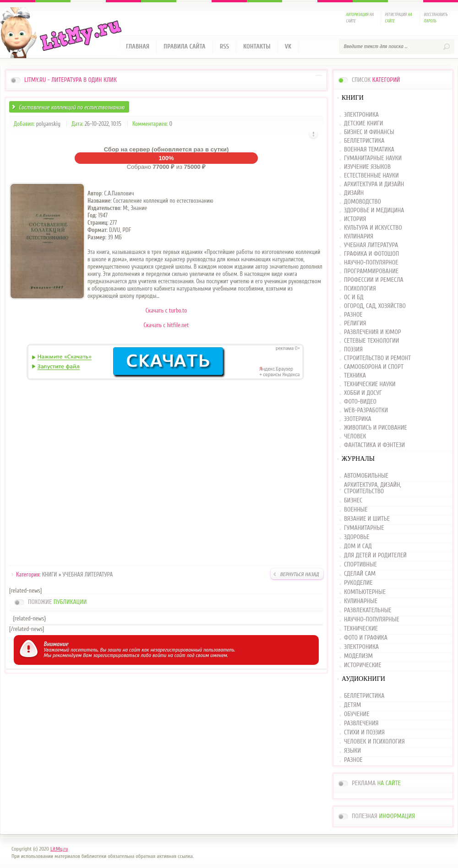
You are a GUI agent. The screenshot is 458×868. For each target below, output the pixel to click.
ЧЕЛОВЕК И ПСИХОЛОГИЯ (374, 742)
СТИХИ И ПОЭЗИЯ (364, 733)
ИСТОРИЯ (355, 219)
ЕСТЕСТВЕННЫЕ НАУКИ (371, 176)
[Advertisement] (166, 474)
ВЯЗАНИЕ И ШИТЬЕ (367, 519)
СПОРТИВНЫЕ (360, 565)
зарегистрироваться (116, 655)
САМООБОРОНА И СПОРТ (374, 367)
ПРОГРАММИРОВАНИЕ (371, 272)
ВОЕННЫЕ (356, 510)
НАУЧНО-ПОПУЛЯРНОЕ (371, 263)
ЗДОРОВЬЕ (357, 537)
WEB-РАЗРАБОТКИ (366, 411)
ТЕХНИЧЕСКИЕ (361, 629)
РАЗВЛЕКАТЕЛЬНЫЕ (368, 610)
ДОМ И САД (358, 546)
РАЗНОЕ (353, 315)
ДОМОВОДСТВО (363, 202)
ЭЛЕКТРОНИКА (361, 115)
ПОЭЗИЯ (353, 350)
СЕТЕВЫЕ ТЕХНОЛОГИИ (371, 341)
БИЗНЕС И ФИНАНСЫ (369, 132)
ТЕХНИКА (355, 376)
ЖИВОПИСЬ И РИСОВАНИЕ (376, 428)
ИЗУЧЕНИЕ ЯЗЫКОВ (367, 167)
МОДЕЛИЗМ (358, 656)
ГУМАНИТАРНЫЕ (364, 528)
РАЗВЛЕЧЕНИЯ (361, 723)
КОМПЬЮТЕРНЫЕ (365, 592)
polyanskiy (48, 124)
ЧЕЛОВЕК (355, 437)
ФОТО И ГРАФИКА (366, 638)
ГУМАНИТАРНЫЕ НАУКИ (373, 159)
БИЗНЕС (353, 501)
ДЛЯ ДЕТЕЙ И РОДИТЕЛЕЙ (375, 555)
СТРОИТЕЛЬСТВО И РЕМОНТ (377, 359)
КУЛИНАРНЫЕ (361, 601)
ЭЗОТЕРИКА (358, 419)
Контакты (257, 46)
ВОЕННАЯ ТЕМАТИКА (369, 150)
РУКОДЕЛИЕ (358, 583)
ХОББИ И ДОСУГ (363, 393)
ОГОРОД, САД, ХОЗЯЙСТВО (375, 306)
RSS (224, 46)
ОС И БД (354, 298)
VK (288, 46)
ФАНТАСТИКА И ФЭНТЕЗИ (374, 445)
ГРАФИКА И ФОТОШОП (371, 254)
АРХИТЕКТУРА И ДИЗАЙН (374, 185)
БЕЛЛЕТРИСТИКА (364, 141)
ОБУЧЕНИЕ (357, 714)
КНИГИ (50, 574)
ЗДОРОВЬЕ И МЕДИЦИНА (374, 211)
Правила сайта (185, 46)
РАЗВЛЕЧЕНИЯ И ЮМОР (373, 332)
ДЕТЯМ (352, 705)
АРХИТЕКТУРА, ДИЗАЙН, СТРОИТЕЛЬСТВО (373, 488)
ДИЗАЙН (354, 193)
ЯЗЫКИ (352, 751)
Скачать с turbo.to (166, 310)
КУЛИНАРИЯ (359, 237)
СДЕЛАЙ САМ (360, 574)
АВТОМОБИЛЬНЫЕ (366, 476)
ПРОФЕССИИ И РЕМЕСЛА (374, 280)
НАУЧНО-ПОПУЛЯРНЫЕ (372, 620)
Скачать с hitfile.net (166, 325)
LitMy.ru (59, 849)
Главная (138, 46)
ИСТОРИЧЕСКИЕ (363, 665)
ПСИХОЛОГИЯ (360, 289)
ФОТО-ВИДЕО (360, 402)
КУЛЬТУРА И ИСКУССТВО (373, 228)
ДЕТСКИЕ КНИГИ (363, 124)
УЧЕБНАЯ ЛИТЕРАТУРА (88, 574)
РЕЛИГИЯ (355, 324)
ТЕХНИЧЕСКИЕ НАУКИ (370, 385)
